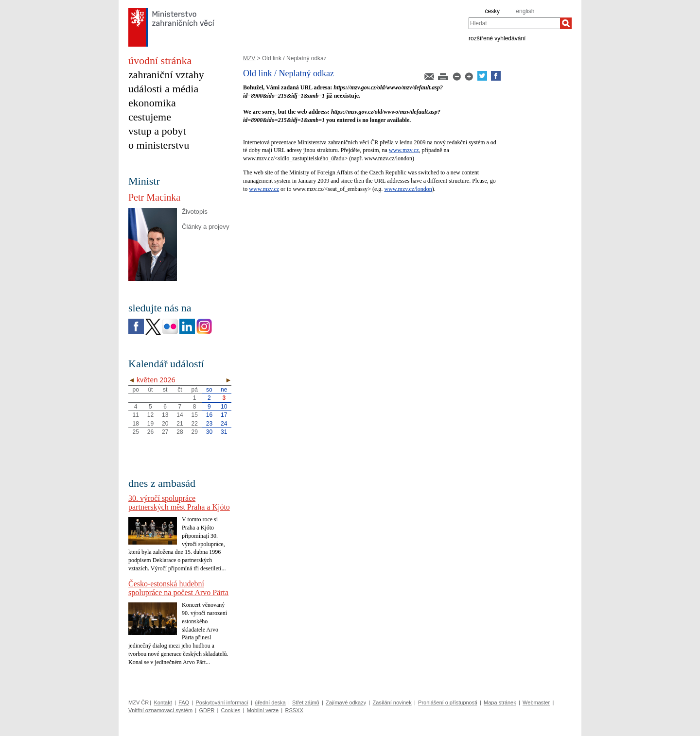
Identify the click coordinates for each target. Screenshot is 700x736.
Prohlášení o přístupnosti (448, 702)
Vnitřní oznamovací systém (160, 710)
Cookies (231, 710)
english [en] (525, 11)
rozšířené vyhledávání (497, 38)
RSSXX (294, 710)
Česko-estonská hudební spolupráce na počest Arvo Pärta (178, 588)
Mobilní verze (263, 710)
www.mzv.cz (404, 150)
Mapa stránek (500, 702)
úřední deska (270, 702)
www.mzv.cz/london (408, 189)
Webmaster (536, 702)
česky (492, 11)
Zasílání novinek (392, 702)
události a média (163, 89)
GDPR (207, 710)
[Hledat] (566, 23)
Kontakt (163, 702)
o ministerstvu (159, 145)
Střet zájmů (306, 702)
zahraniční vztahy (166, 75)
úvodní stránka (160, 60)
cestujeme (150, 117)
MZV (249, 58)
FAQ (184, 702)
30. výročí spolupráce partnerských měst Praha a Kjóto (179, 503)
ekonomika (152, 103)
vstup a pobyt (157, 131)
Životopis (195, 212)
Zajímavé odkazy (346, 702)
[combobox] (514, 23)
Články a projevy (205, 227)
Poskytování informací (222, 702)
